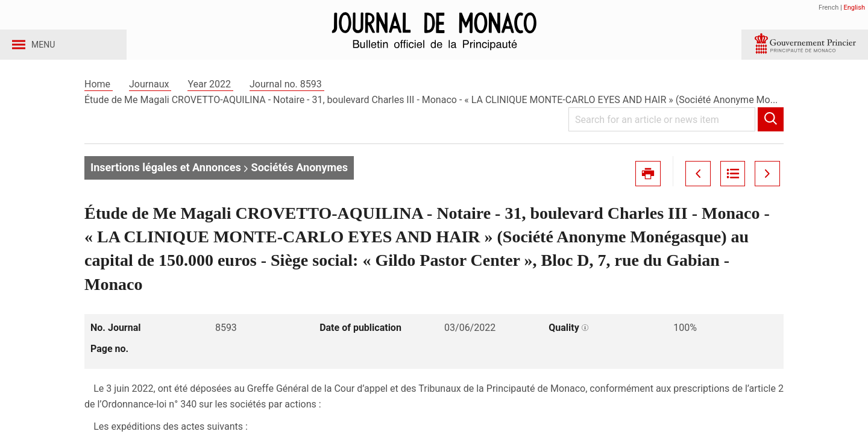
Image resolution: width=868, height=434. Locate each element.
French (829, 8)
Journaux (150, 96)
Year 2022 (210, 96)
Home (99, 96)
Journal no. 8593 (287, 96)
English (854, 8)
